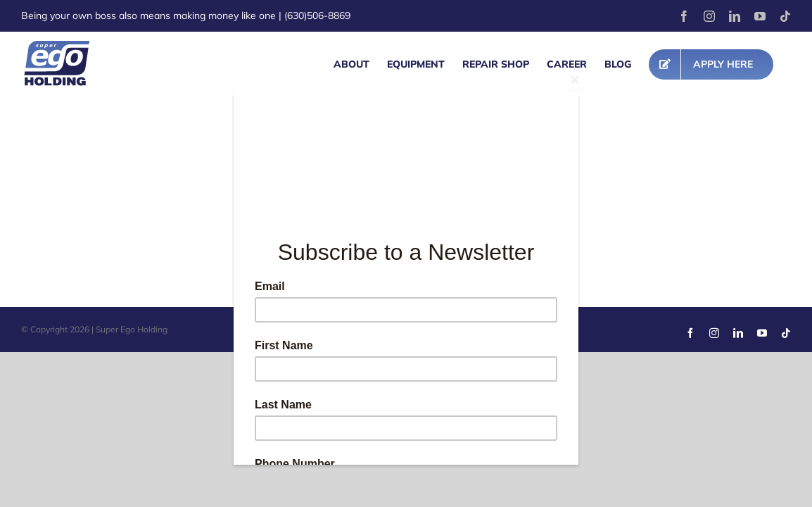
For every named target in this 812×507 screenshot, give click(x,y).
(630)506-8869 (317, 15)
